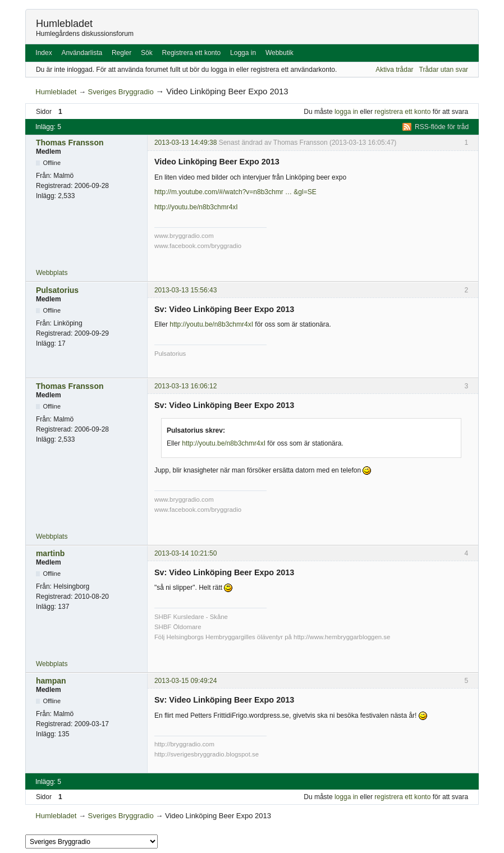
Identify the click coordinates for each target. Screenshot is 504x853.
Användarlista (82, 53)
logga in (346, 112)
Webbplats (52, 273)
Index (43, 53)
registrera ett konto (402, 112)
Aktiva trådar (394, 70)
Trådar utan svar (444, 70)
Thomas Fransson (70, 143)
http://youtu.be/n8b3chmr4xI (196, 207)
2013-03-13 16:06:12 (185, 386)
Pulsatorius (57, 290)
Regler (122, 53)
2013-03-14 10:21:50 (185, 553)
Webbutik (280, 53)
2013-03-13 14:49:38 (185, 143)
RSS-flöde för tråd (442, 127)
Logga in (243, 53)
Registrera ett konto (192, 53)
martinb (50, 553)
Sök (147, 53)
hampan (51, 681)
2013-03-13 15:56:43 (185, 290)
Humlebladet (64, 24)
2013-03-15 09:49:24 (185, 681)
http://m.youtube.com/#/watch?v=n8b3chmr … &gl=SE (235, 192)
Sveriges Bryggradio (121, 92)
